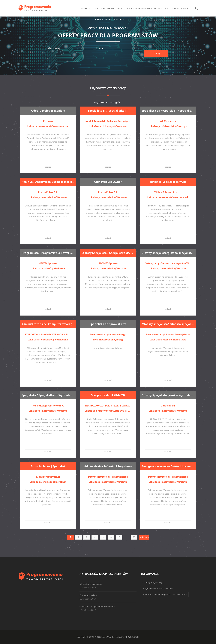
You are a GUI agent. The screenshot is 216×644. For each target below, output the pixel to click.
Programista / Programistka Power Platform (49, 253)
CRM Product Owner (108, 182)
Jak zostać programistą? (91, 584)
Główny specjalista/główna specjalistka (169, 253)
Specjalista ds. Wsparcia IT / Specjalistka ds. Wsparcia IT (169, 110)
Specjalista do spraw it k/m (108, 324)
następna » (144, 537)
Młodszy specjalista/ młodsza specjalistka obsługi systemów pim (169, 324)
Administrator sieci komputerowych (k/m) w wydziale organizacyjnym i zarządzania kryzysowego (49, 324)
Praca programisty (88, 595)
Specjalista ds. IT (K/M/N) (108, 395)
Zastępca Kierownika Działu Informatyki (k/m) (169, 466)
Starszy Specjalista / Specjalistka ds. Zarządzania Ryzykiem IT (109, 253)
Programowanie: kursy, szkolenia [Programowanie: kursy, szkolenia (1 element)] (158, 588)
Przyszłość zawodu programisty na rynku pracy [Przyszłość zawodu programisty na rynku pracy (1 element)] (165, 594)
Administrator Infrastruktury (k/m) (109, 466)
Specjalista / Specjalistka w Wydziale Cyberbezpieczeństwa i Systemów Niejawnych (49, 395)
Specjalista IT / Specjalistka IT (108, 111)
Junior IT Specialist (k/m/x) (168, 182)
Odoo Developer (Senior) (48, 111)
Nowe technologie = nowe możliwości (97, 606)
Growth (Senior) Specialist (48, 466)
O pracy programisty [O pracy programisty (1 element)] (152, 582)
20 (134, 537)
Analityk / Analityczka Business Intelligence (49, 182)
